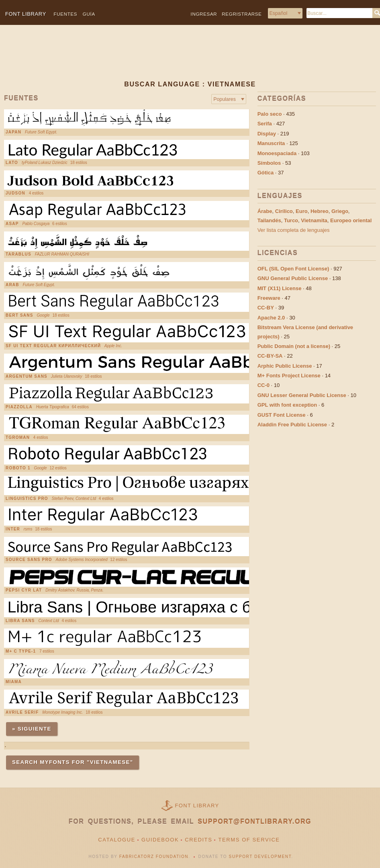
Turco (291, 220)
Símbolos (269, 163)
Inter (13, 529)
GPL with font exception (287, 405)
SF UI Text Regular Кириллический (53, 346)
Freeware (269, 298)
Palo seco (270, 114)
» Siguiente (32, 729)
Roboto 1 (18, 468)
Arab (12, 285)
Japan (13, 132)
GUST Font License (282, 415)
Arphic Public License (285, 366)
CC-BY (266, 308)
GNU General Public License (293, 278)
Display (267, 134)
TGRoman (18, 438)
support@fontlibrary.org (254, 822)
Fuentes (66, 14)
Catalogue (117, 840)
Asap (12, 224)
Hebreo (320, 211)
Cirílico (284, 211)
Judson (15, 193)
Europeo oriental (351, 220)
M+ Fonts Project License (289, 376)
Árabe (265, 211)
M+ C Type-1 (21, 651)
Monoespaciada (277, 153)
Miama (14, 682)
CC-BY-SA (270, 356)
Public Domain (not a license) (294, 346)
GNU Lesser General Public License (302, 395)
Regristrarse (242, 14)
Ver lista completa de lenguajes (294, 230)
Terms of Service (249, 840)
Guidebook (160, 840)
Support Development (260, 857)
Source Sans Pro (29, 560)
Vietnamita (314, 220)
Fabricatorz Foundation (154, 857)
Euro (302, 211)
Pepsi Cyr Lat (24, 590)
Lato (12, 163)
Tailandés (269, 220)
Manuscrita (271, 143)
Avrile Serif (22, 712)
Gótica (266, 173)
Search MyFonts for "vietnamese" (73, 762)
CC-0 (264, 385)
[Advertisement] (187, 59)
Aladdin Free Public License (292, 425)
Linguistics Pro (27, 499)
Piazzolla (19, 407)
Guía (89, 14)
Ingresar (204, 14)
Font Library (197, 806)
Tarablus (18, 254)
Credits (198, 840)
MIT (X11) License (280, 288)
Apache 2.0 (271, 318)
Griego (340, 211)
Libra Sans (20, 621)
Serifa (265, 124)
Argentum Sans (27, 377)
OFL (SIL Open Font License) (293, 269)
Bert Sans (19, 315)
